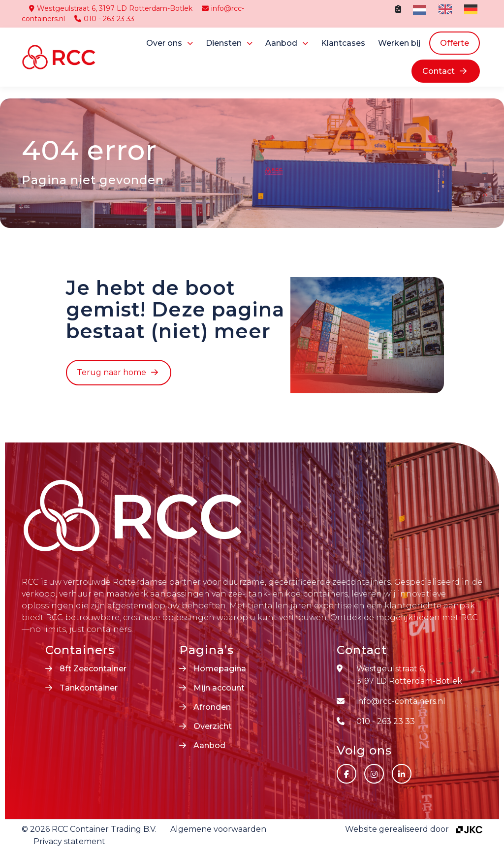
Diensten (224, 43)
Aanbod (281, 43)
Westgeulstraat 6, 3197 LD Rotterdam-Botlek (111, 8)
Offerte (455, 43)
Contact (439, 71)
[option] (444, 9)
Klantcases (343, 43)
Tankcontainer (89, 688)
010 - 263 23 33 (104, 19)
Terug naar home (111, 372)
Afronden (212, 707)
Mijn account (219, 688)
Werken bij (399, 43)
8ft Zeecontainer (93, 669)
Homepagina (220, 669)
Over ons (164, 43)
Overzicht (213, 726)
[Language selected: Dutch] (448, 9)
